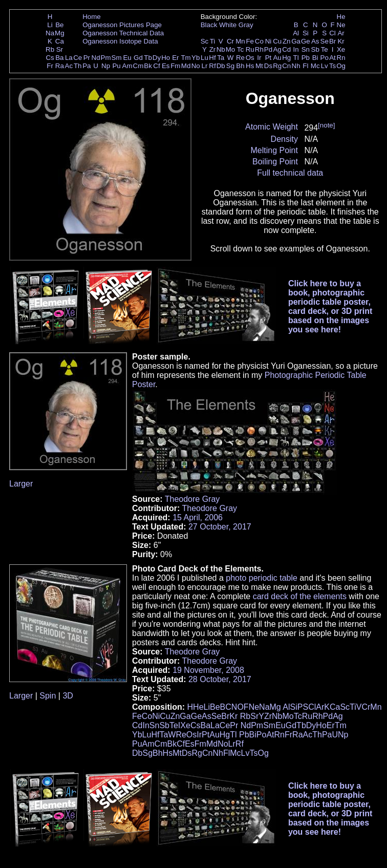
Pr (87, 58)
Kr (341, 41)
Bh (240, 66)
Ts (332, 66)
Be (59, 25)
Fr (50, 66)
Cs (50, 58)
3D (68, 696)
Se (325, 41)
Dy (157, 58)
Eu (127, 58)
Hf (212, 58)
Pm (106, 58)
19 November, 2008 (208, 670)
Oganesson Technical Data (123, 33)
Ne (341, 25)
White (228, 25)
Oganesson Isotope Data (120, 41)
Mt (259, 66)
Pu (116, 66)
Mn (240, 41)
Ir (259, 58)
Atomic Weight (272, 127)
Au (277, 58)
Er (175, 58)
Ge (306, 41)
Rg (277, 66)
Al (296, 33)
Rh (259, 49)
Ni (268, 41)
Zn (287, 41)
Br (332, 41)
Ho (166, 58)
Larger (21, 484)
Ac (69, 66)
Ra (60, 66)
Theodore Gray (192, 499)
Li (50, 25)
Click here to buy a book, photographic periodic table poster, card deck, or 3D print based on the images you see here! (330, 306)
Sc (205, 41)
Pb (306, 58)
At (332, 58)
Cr (230, 41)
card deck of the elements (300, 596)
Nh (296, 66)
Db (221, 66)
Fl (305, 66)
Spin (48, 696)
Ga (296, 41)
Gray (246, 25)
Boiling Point (275, 162)
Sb (315, 49)
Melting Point (274, 150)
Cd (286, 49)
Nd (96, 58)
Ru (250, 49)
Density (284, 139)
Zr (213, 49)
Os (250, 58)
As (315, 41)
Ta (221, 58)
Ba (59, 58)
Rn (341, 58)
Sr (60, 49)
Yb (196, 58)
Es (166, 66)
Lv (325, 66)
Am (127, 66)
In (296, 49)
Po (325, 58)
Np (106, 66)
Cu (277, 41)
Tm (186, 58)
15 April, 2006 (198, 517)
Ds (268, 66)
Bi (315, 58)
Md (186, 66)
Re (240, 58)
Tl (296, 58)
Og (341, 66)
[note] (326, 125)
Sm (117, 58)
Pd (268, 49)
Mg (60, 33)
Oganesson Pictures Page (122, 25)
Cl (332, 33)
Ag (277, 49)
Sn (306, 49)
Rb (50, 49)
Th (78, 66)
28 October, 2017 (220, 679)
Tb (148, 58)
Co (259, 41)
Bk (148, 66)
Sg (230, 66)
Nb (221, 49)
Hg (286, 58)
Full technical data (290, 173)
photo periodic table (262, 578)
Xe (341, 49)
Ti (213, 41)
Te (325, 49)
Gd (138, 58)
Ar (341, 33)
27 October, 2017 (220, 527)
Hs (250, 66)
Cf (156, 66)
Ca (60, 41)
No (196, 66)
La (69, 58)
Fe (250, 41)
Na (50, 33)
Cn (286, 66)
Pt (268, 58)
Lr (205, 66)
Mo (231, 49)
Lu (205, 58)
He (341, 17)
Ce (78, 58)
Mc (315, 66)
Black (209, 25)
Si (306, 33)
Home (92, 17)
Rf (212, 66)
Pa (87, 66)
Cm (138, 66)
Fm (175, 66)
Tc (240, 49)
